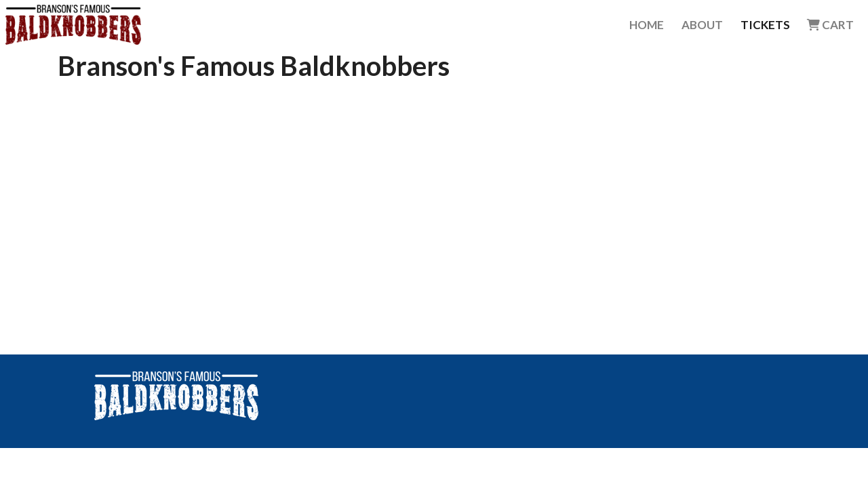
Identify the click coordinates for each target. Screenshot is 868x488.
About (702, 25)
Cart (830, 25)
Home (647, 25)
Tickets (765, 25)
